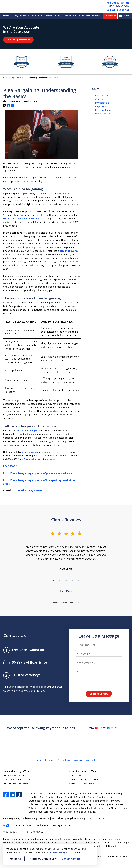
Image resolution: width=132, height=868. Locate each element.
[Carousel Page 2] (60, 581)
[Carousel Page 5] (79, 581)
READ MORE (10, 466)
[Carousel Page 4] (72, 581)
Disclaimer (50, 760)
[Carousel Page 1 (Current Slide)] (53, 581)
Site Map (78, 760)
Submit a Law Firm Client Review (66, 602)
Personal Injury (53, 16)
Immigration (102, 103)
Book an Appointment (18, 40)
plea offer (29, 193)
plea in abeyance (69, 251)
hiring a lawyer (30, 452)
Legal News (16, 78)
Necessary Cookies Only (43, 859)
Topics (95, 89)
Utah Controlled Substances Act (21, 218)
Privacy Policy (64, 760)
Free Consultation (117, 3)
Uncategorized (103, 114)
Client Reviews (66, 519)
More (126, 16)
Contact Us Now (99, 694)
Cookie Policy (43, 825)
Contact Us (110, 16)
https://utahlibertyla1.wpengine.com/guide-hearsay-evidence (38, 473)
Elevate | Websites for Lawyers (108, 857)
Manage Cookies (62, 825)
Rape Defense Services (90, 16)
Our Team (37, 16)
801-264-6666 (119, 6)
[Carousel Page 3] (66, 581)
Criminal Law (70, 16)
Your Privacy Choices (18, 825)
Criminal (19, 490)
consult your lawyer (27, 430)
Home (6, 16)
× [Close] (94, 846)
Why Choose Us (21, 16)
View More (66, 591)
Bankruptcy (101, 96)
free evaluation (32, 459)
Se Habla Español (118, 10)
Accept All (15, 859)
